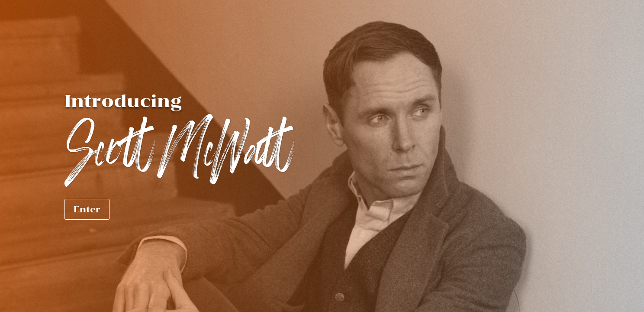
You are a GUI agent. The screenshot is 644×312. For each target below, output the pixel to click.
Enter (87, 209)
